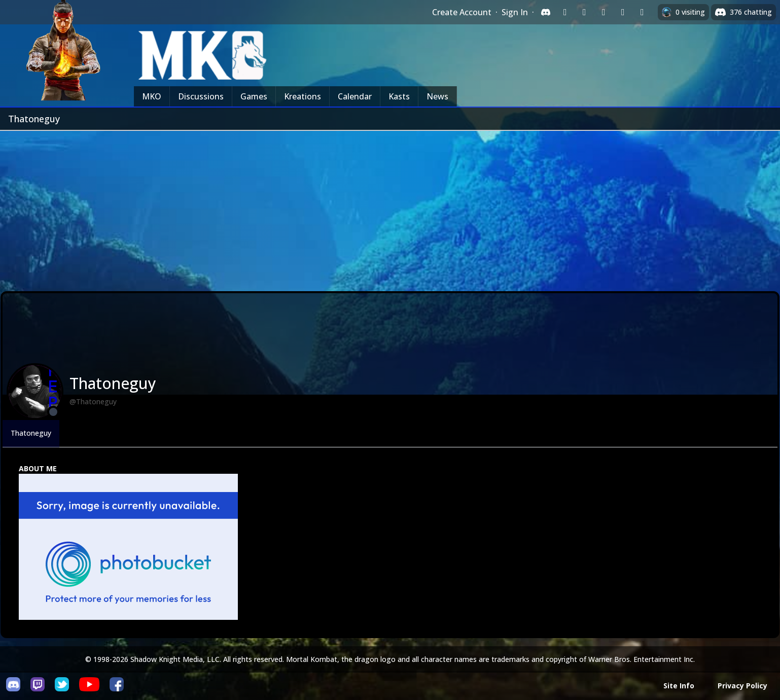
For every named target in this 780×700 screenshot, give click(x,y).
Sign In (515, 12)
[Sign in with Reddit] (604, 12)
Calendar (355, 96)
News (437, 96)
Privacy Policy (742, 686)
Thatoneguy (31, 433)
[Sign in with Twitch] (565, 12)
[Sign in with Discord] (546, 12)
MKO (152, 96)
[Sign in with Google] (584, 12)
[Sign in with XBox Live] (642, 12)
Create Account (462, 12)
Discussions (201, 96)
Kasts (399, 96)
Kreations (303, 96)
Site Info (679, 686)
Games (254, 96)
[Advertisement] (390, 207)
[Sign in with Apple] (623, 12)
